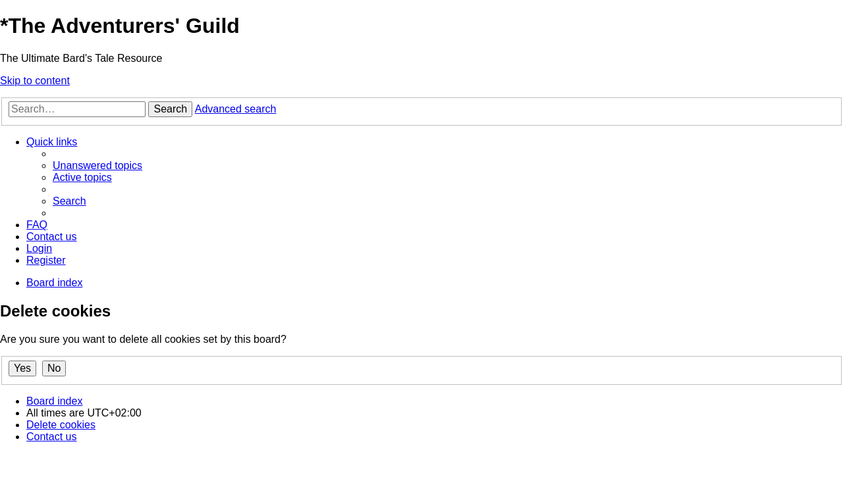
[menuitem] (97, 165)
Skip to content (35, 81)
